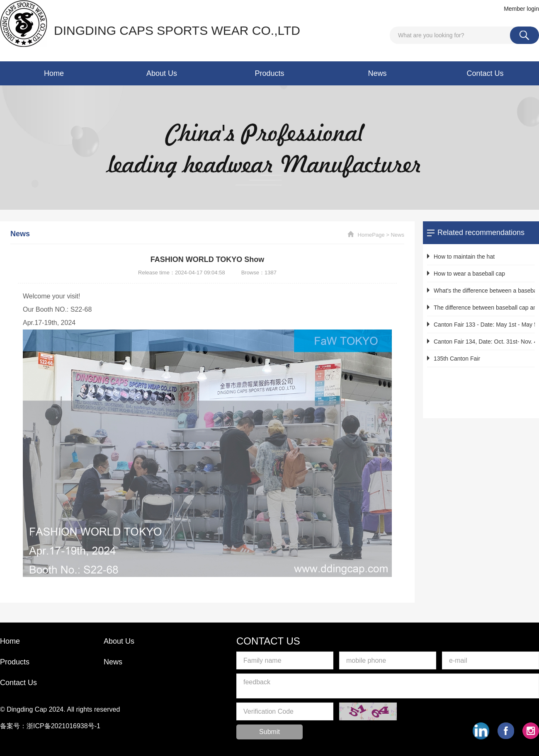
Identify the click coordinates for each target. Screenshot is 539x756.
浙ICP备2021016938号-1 (63, 726)
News (377, 73)
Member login (521, 9)
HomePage (371, 235)
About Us (162, 73)
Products (269, 73)
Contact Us (485, 73)
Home (54, 73)
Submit (269, 732)
